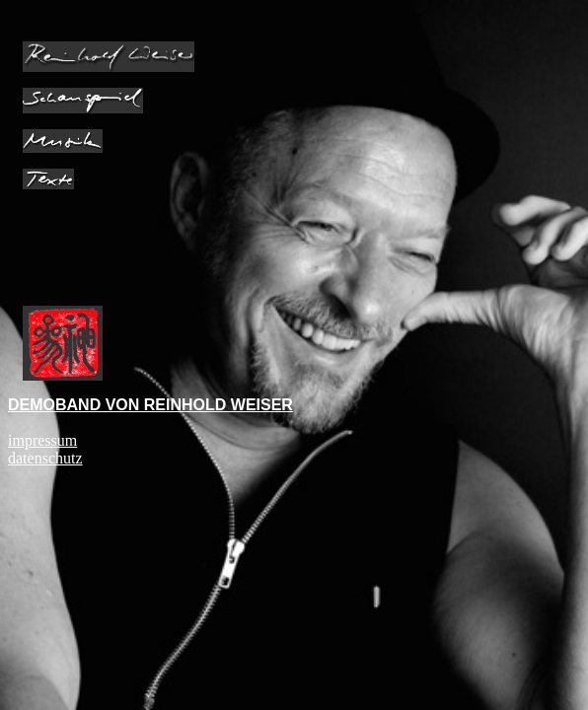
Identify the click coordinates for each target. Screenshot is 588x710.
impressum (42, 440)
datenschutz (45, 458)
